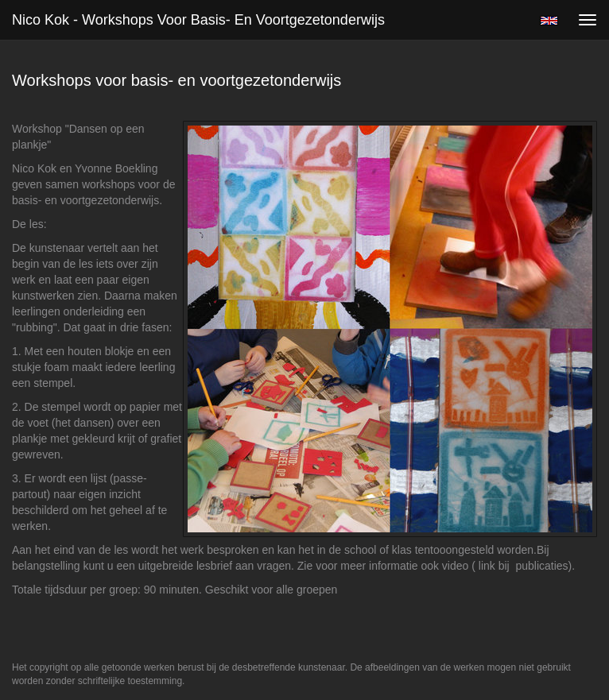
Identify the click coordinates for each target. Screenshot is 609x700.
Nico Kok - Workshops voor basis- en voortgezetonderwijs (198, 20)
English (549, 21)
